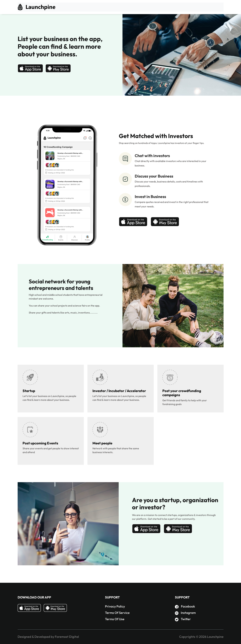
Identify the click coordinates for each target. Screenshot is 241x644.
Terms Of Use (115, 619)
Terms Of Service (117, 613)
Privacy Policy (115, 606)
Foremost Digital (67, 637)
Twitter (183, 619)
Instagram (185, 613)
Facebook (185, 606)
